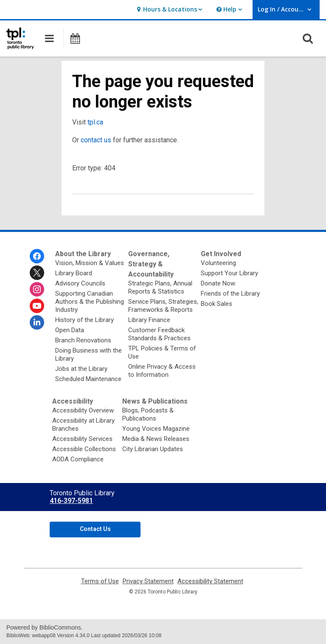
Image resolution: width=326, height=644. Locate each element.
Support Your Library (229, 273)
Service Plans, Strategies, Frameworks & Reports (163, 306)
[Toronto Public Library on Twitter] (37, 273)
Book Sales (216, 304)
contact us (96, 140)
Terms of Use (100, 581)
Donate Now (218, 283)
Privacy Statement (148, 581)
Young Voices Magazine (156, 429)
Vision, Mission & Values (90, 263)
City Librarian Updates (153, 449)
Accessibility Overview (83, 410)
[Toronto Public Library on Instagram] (37, 289)
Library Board (74, 273)
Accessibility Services (82, 439)
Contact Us (95, 529)
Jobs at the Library (81, 369)
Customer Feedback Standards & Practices (159, 334)
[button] (168, 10)
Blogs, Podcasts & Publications (148, 414)
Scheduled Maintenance (88, 379)
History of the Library (84, 320)
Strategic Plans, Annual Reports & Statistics (160, 287)
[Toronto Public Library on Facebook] (37, 256)
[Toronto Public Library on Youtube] (37, 306)
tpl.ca (95, 122)
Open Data (70, 330)
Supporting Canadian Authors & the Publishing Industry (90, 302)
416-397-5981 (71, 501)
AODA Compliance (78, 459)
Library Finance (149, 320)
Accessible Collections (84, 449)
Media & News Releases (156, 439)
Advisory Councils (80, 283)
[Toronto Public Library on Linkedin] (37, 322)
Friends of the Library (230, 294)
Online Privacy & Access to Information (162, 371)
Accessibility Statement (210, 581)
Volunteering (218, 263)
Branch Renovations (83, 340)
